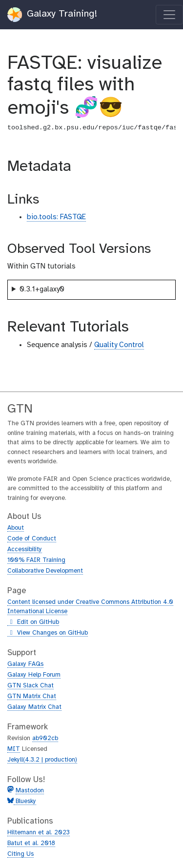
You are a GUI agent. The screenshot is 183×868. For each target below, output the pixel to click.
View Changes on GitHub (48, 633)
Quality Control (119, 345)
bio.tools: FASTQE (56, 217)
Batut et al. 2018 (31, 843)
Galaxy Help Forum (34, 675)
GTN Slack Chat (30, 686)
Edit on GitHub (33, 622)
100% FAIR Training (36, 560)
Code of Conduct (32, 539)
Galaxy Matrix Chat (34, 707)
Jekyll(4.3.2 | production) (42, 760)
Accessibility (25, 549)
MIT (14, 749)
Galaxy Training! (52, 15)
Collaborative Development (45, 571)
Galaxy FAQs (25, 664)
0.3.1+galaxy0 (42, 289)
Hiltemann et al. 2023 (39, 833)
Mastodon (30, 791)
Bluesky (25, 801)
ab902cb (45, 738)
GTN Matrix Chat (32, 696)
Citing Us (20, 854)
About (16, 528)
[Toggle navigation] (169, 15)
